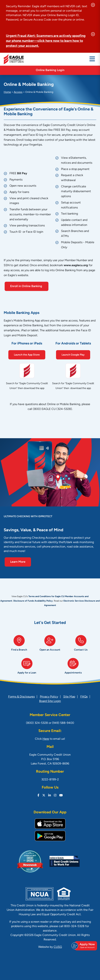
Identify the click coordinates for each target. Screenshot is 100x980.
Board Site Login (50, 701)
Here (46, 739)
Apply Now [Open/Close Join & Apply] (85, 946)
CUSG (58, 947)
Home (7, 92)
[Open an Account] (50, 645)
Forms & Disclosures (21, 697)
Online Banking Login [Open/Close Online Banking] (50, 70)
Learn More (18, 562)
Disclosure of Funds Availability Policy (33, 601)
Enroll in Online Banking (27, 286)
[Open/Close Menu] (92, 59)
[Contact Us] (81, 645)
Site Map (69, 697)
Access (18, 92)
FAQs (84, 697)
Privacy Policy (49, 697)
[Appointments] (73, 668)
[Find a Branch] (19, 645)
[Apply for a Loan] (27, 668)
